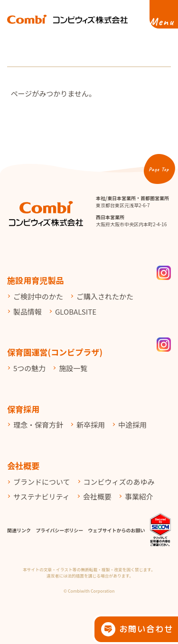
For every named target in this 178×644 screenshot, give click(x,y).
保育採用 (23, 409)
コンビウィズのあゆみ (119, 482)
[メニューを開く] (164, 14)
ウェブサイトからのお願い (117, 530)
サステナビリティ (42, 496)
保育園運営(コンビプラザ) (55, 352)
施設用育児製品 (36, 280)
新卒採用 (91, 425)
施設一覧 (73, 368)
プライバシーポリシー (59, 530)
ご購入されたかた (105, 296)
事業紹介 (139, 496)
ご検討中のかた (38, 296)
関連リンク (19, 530)
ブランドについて (42, 482)
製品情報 (28, 312)
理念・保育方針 (38, 425)
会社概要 (23, 466)
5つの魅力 (29, 368)
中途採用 (132, 425)
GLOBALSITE (76, 312)
